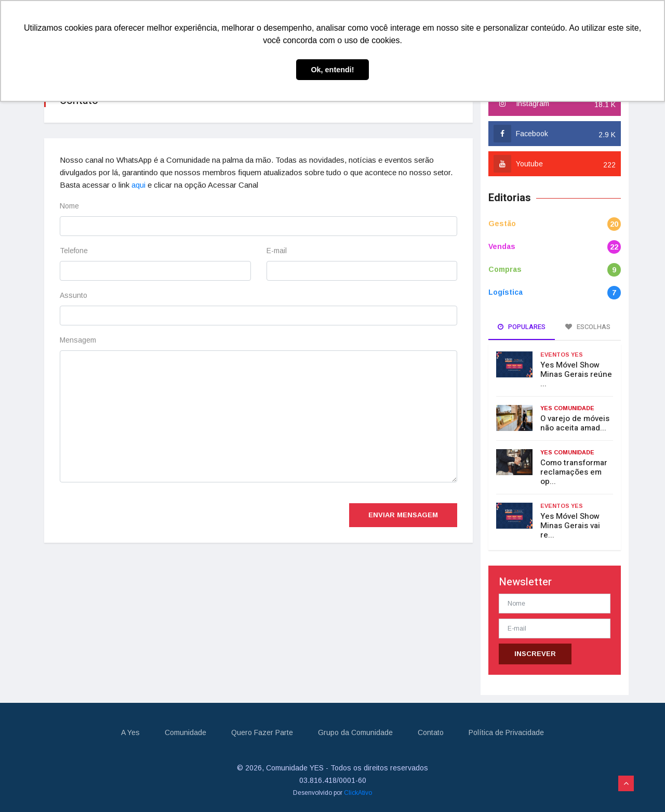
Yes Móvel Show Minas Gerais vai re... (570, 526)
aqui (138, 185)
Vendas (502, 246)
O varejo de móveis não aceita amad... (575, 423)
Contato (431, 732)
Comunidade (185, 732)
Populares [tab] (522, 327)
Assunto (74, 295)
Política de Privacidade (506, 732)
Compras (505, 269)
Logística (506, 292)
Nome (69, 206)
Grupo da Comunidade (355, 732)
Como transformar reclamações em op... (574, 472)
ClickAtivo (358, 793)
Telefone (74, 251)
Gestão (502, 224)
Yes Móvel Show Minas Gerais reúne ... (576, 374)
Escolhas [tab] (588, 327)
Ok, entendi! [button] (332, 70)
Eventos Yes (562, 355)
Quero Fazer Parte (262, 732)
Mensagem (78, 340)
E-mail (277, 251)
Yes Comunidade (567, 408)
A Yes (130, 732)
